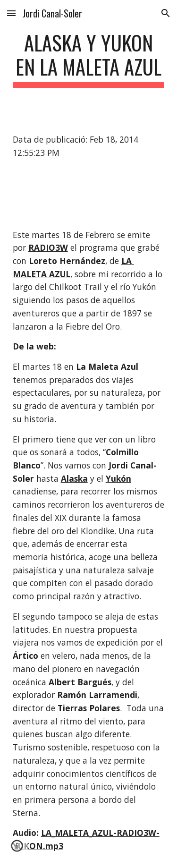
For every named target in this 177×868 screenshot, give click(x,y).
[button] (11, 13)
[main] (89, 59)
